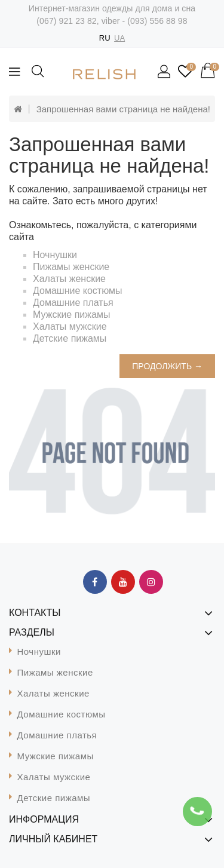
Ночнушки (55, 255)
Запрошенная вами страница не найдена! (123, 109)
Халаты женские (69, 279)
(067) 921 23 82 (66, 21)
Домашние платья (73, 303)
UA (119, 38)
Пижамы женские (71, 267)
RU (105, 38)
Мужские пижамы (71, 315)
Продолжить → (167, 366)
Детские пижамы (70, 338)
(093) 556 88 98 (157, 21)
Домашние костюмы (78, 291)
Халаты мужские (70, 326)
